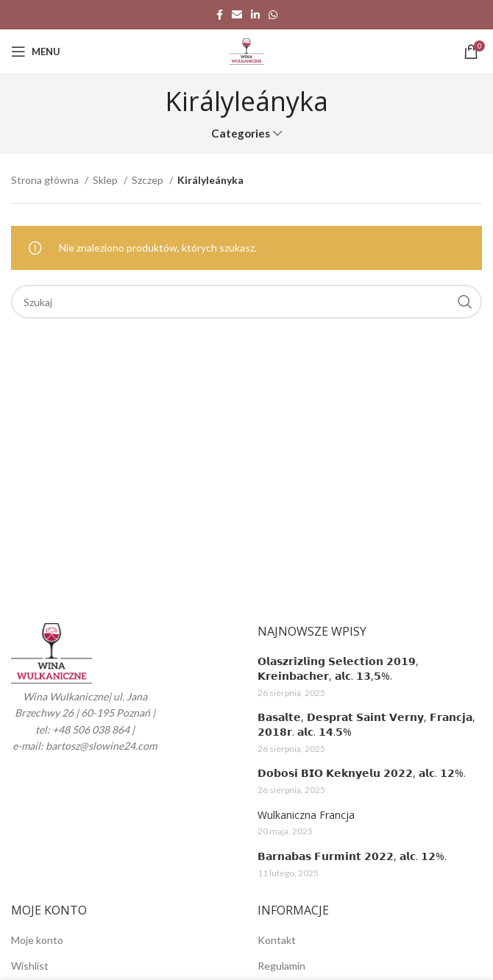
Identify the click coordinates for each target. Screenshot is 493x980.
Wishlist (30, 966)
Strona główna (46, 180)
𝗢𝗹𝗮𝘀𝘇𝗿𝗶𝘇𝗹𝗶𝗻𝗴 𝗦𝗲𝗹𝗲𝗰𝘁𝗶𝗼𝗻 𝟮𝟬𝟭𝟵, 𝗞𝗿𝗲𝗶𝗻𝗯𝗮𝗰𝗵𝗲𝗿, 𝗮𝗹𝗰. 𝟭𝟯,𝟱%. (338, 668)
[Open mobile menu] (36, 52)
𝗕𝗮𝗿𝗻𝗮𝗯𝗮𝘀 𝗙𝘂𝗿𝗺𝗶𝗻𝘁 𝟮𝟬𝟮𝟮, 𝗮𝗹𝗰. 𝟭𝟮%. (352, 856)
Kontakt (277, 940)
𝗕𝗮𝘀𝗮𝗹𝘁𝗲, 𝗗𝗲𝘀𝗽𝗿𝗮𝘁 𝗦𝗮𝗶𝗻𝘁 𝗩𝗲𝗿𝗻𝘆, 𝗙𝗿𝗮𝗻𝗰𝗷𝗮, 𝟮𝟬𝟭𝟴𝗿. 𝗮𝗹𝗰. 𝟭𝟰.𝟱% (366, 724)
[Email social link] (237, 15)
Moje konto (37, 940)
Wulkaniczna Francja (306, 815)
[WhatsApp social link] (273, 15)
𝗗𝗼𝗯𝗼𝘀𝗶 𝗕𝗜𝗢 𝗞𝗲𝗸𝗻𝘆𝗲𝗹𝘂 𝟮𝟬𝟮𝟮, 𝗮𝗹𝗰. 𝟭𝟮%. (362, 773)
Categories (241, 134)
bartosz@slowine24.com (101, 746)
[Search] (246, 302)
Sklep (106, 180)
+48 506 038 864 (91, 729)
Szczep (149, 180)
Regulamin (281, 966)
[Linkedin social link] (255, 15)
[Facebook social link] (220, 15)
